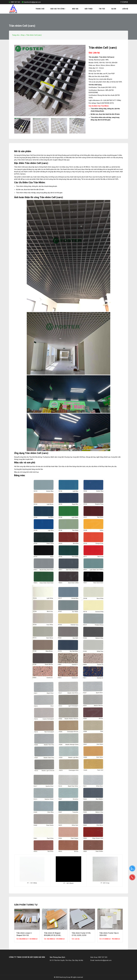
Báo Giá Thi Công (58, 9)
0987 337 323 (15, 2)
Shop (23, 35)
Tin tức (102, 9)
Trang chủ (40, 9)
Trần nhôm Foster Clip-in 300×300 (109, 934)
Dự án (114, 9)
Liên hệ (125, 9)
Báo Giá (75, 9)
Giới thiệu (89, 9)
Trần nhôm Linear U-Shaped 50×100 (24, 934)
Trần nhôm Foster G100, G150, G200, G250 (81, 934)
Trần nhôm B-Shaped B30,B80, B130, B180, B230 (52, 934)
